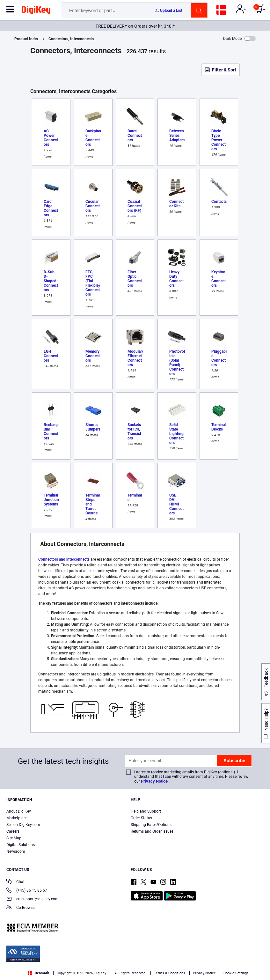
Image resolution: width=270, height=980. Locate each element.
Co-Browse (20, 908)
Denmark (39, 973)
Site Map (14, 838)
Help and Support (146, 811)
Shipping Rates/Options (151, 825)
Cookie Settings (236, 973)
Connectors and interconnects (64, 559)
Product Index (26, 39)
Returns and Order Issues (152, 831)
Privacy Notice (154, 781)
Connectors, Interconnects (71, 39)
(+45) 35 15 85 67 (27, 891)
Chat (15, 882)
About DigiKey (19, 811)
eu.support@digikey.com (33, 899)
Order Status (141, 818)
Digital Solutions (21, 845)
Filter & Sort (224, 70)
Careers (13, 831)
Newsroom (16, 851)
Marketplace (17, 818)
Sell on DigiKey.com (23, 825)
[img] (36, 11)
